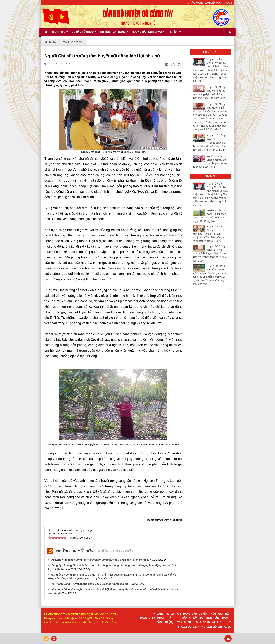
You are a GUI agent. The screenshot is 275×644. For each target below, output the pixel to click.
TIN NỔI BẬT (210, 52)
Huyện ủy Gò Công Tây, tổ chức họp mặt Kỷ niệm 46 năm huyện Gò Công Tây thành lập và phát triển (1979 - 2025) (210, 234)
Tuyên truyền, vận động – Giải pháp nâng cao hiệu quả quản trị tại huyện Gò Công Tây (210, 216)
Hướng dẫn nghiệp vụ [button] (148, 33)
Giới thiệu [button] (60, 33)
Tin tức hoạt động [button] (114, 33)
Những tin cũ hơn (116, 551)
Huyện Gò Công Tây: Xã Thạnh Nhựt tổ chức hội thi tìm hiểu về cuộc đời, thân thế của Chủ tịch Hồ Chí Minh (209, 143)
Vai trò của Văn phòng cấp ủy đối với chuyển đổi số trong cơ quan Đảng (210, 161)
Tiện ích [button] (174, 33)
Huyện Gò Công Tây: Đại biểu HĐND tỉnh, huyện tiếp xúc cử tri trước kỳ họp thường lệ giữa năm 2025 (210, 253)
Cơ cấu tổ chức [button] (84, 33)
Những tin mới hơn (75, 551)
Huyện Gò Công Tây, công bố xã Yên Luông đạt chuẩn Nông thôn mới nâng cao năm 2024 (209, 92)
